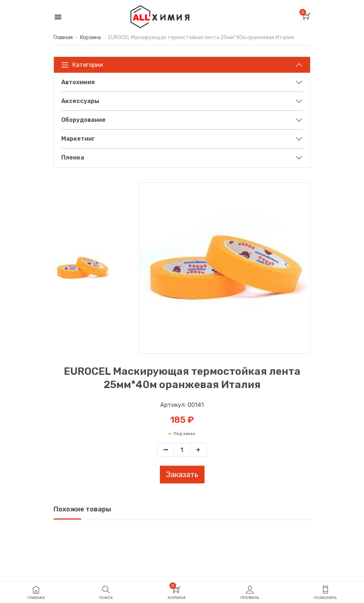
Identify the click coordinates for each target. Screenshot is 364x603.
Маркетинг (78, 139)
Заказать (182, 474)
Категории (82, 65)
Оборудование (83, 120)
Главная (63, 37)
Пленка (73, 157)
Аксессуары (80, 101)
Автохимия (78, 82)
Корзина (90, 37)
